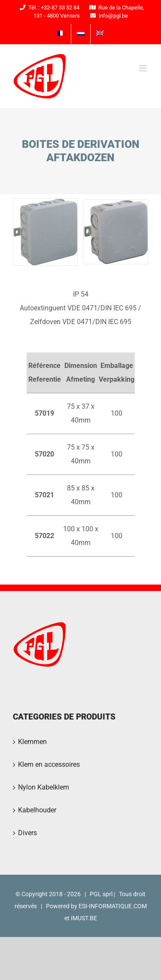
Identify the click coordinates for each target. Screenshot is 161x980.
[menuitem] (61, 34)
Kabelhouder (37, 810)
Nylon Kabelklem (44, 787)
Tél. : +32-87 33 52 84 (48, 8)
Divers (27, 833)
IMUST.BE (84, 918)
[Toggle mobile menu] (144, 68)
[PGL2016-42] (116, 231)
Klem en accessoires (49, 764)
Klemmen (32, 742)
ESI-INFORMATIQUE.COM (113, 906)
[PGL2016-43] (45, 231)
